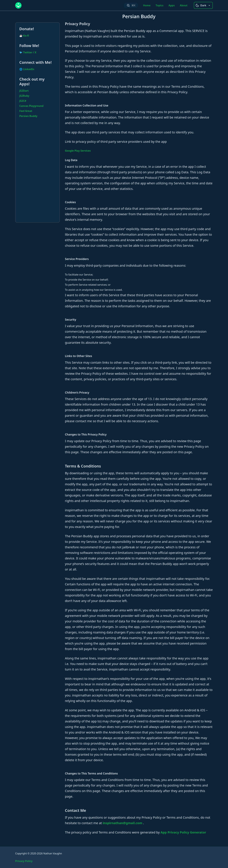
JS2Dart (24, 91)
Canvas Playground (31, 106)
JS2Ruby (24, 96)
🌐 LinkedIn (27, 69)
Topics (160, 5)
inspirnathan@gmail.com (123, 823)
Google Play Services (78, 151)
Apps (172, 5)
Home (147, 5)
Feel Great (26, 111)
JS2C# (23, 101)
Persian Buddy (28, 116)
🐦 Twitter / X (28, 52)
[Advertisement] (38, 171)
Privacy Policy (24, 861)
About (184, 5)
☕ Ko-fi (24, 36)
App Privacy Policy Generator (183, 832)
